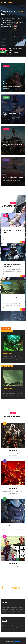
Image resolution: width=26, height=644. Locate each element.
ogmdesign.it (17, 642)
